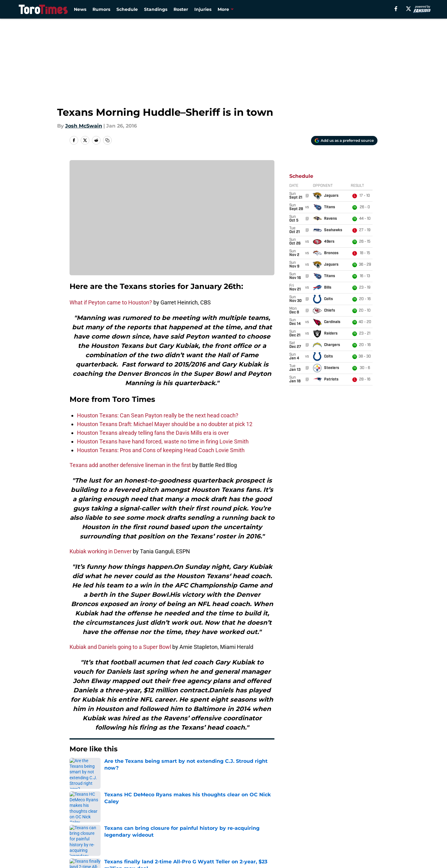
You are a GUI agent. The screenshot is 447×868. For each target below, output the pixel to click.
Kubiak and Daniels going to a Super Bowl (120, 647)
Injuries (203, 9)
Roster (181, 9)
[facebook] (396, 9)
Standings (156, 9)
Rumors (101, 9)
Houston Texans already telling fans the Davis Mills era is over (153, 433)
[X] (409, 9)
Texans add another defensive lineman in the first (130, 465)
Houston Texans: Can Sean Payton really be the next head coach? (158, 415)
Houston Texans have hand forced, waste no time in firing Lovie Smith (163, 441)
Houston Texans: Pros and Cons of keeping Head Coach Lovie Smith (161, 450)
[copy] (107, 140)
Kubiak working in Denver (101, 551)
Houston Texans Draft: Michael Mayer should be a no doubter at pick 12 (165, 424)
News (80, 9)
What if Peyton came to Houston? (111, 302)
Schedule (127, 9)
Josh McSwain (84, 126)
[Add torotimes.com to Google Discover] (344, 141)
